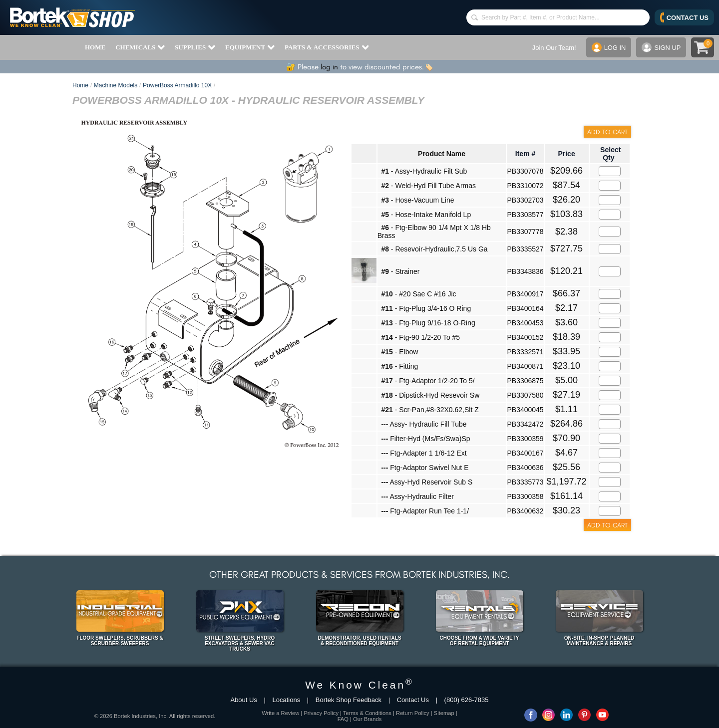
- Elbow (399, 352)
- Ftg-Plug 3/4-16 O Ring (426, 308)
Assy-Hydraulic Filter (417, 496)
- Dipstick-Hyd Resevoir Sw (430, 395)
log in (329, 67)
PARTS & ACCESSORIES (327, 47)
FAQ (343, 719)
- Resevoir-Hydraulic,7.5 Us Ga (434, 249)
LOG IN (608, 47)
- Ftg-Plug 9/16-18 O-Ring (428, 323)
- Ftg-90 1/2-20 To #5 (420, 337)
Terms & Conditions (367, 713)
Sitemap (444, 713)
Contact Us (413, 700)
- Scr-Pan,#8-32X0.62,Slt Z (430, 410)
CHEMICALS (140, 47)
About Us (243, 700)
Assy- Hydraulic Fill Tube (424, 424)
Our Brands (367, 719)
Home (80, 85)
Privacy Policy (321, 713)
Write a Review (280, 713)
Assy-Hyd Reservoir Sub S (427, 482)
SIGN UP (661, 47)
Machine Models (116, 85)
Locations (287, 700)
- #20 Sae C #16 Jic (418, 294)
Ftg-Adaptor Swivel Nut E (425, 468)
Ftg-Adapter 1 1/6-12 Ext (424, 453)
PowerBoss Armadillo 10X (177, 85)
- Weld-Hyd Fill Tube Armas (428, 186)
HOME (95, 47)
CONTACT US (684, 17)
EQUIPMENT (250, 47)
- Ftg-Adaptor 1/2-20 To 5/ (428, 381)
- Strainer (400, 271)
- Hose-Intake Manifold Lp (426, 215)
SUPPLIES (195, 47)
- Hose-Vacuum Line (417, 200)
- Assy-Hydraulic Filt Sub (424, 171)
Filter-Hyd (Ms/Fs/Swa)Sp (425, 439)
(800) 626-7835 (467, 700)
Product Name (442, 154)
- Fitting (399, 366)
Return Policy (413, 713)
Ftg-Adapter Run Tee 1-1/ (425, 511)
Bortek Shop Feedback (349, 700)
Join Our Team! (554, 48)
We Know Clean (359, 685)
